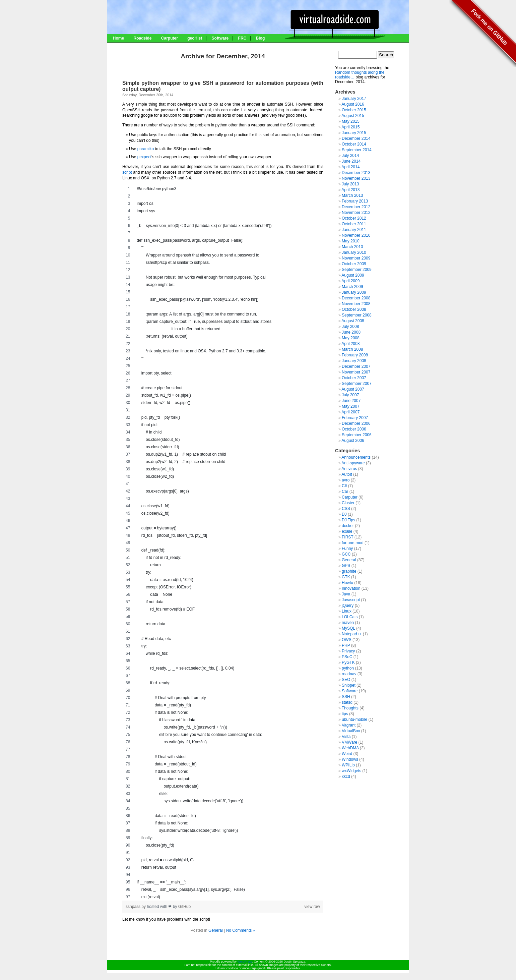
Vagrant (349, 725)
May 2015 (351, 121)
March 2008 (352, 349)
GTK (346, 577)
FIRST (347, 537)
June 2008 (351, 332)
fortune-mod (353, 543)
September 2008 (357, 315)
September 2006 (357, 435)
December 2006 (356, 423)
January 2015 (354, 133)
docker (348, 526)
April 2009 (350, 281)
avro (346, 480)
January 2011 (354, 230)
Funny (347, 549)
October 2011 (354, 224)
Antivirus (349, 469)
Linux (347, 611)
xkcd (346, 776)
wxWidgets (351, 771)
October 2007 (354, 378)
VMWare (349, 742)
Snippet (349, 685)
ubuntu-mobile (354, 719)
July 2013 (350, 184)
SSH (346, 697)
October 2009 (354, 264)
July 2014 (350, 156)
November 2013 (356, 178)
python (348, 668)
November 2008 (356, 304)
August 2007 (353, 389)
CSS (346, 509)
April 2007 (350, 412)
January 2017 (354, 99)
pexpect (144, 157)
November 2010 (356, 235)
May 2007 (351, 406)
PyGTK (348, 662)
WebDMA (350, 748)
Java (346, 594)
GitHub (184, 907)
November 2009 (356, 258)
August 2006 (353, 441)
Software (220, 38)
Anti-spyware (353, 463)
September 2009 (357, 270)
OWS (347, 640)
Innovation (351, 588)
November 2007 (356, 372)
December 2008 (356, 298)
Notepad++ (352, 634)
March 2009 (352, 287)
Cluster (348, 503)
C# (344, 486)
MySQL (348, 628)
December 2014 (356, 138)
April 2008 (350, 344)
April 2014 (350, 167)
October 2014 (354, 144)
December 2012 (356, 207)
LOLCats (350, 617)
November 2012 (356, 213)
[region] (223, 543)
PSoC (347, 657)
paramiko (146, 149)
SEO (346, 680)
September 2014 (357, 150)
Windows (350, 759)
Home (118, 38)
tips (345, 714)
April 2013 (350, 190)
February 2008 (355, 355)
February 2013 (355, 201)
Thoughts (350, 708)
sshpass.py (136, 907)
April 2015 (350, 127)
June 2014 (351, 161)
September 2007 (357, 384)
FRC (242, 38)
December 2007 (356, 366)
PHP (346, 645)
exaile (347, 531)
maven (348, 623)
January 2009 (354, 292)
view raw (312, 907)
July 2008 (350, 327)
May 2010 (351, 241)
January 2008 (354, 361)
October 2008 (354, 309)
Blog (261, 38)
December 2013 (356, 173)
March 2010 (352, 247)
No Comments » (241, 930)
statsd (347, 702)
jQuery (348, 606)
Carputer (170, 38)
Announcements (356, 457)
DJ (344, 514)
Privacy (348, 651)
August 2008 (353, 321)
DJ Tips (348, 520)
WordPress (245, 962)
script (127, 172)
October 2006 (354, 429)
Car (345, 492)
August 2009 (353, 275)
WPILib (348, 765)
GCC (346, 554)
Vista (346, 737)
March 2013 (352, 195)
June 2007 (351, 401)
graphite (349, 571)
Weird (347, 754)
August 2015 (353, 116)
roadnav (349, 674)
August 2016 (353, 104)
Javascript (351, 600)
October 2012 (354, 218)
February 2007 (355, 418)
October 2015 (354, 110)
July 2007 (350, 395)
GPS (346, 566)
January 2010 (354, 252)
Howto (347, 583)
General (216, 930)
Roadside (142, 38)
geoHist (195, 38)
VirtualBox (351, 731)
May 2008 (351, 338)
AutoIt (347, 474)
